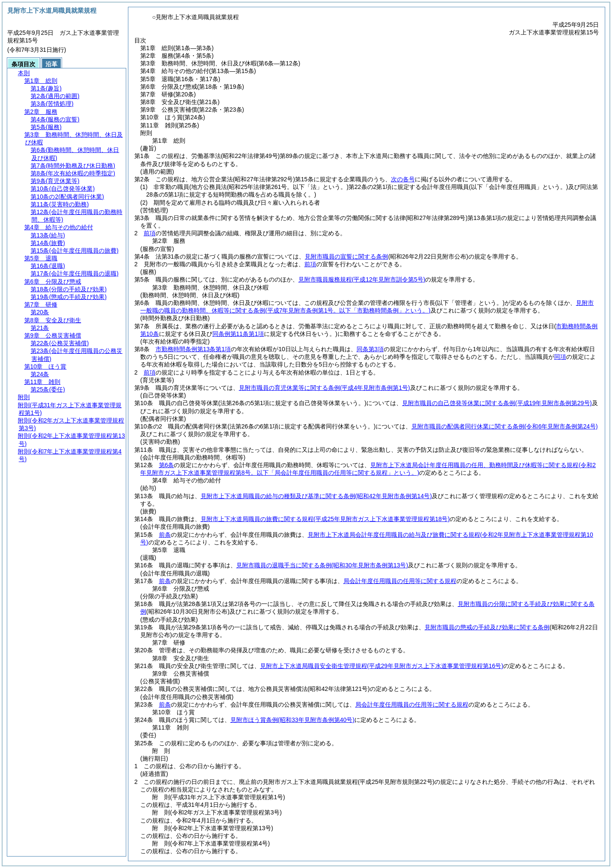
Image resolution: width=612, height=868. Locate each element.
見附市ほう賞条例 (292, 720)
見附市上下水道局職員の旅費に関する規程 (325, 519)
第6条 (167, 465)
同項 (560, 357)
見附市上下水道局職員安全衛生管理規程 (382, 666)
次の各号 (403, 179)
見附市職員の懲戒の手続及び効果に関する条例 (487, 627)
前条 (165, 535)
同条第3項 (370, 349)
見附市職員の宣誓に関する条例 (346, 256)
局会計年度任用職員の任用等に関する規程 (400, 581)
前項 (150, 233)
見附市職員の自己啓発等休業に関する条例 (497, 403)
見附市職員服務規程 (362, 279)
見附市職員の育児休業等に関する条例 (324, 388)
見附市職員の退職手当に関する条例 (322, 565)
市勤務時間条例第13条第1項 (193, 349)
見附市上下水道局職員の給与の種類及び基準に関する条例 (316, 496)
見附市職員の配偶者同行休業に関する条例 (505, 426)
